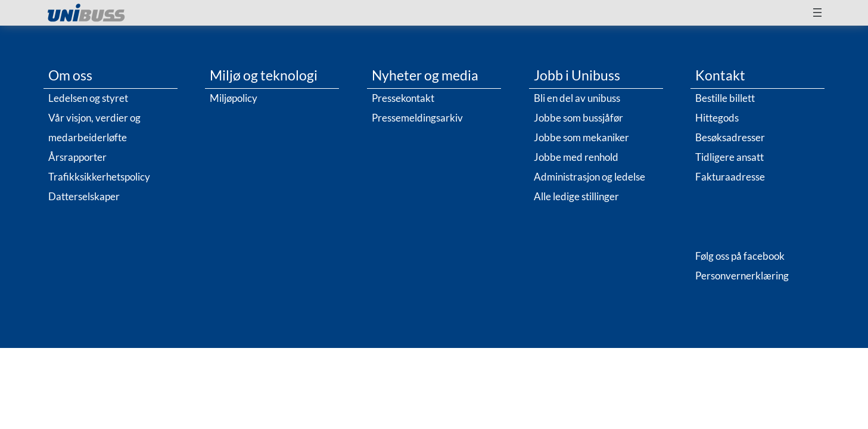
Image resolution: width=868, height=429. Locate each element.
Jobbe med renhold (576, 157)
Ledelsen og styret (88, 98)
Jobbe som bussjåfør (578, 118)
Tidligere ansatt (729, 157)
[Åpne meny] (817, 13)
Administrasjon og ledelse (589, 177)
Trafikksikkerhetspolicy (99, 177)
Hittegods (717, 118)
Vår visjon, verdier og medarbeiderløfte (94, 128)
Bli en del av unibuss (577, 98)
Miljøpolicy (234, 98)
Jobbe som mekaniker (581, 137)
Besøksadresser (730, 137)
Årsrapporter (77, 157)
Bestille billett (725, 98)
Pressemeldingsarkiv (417, 118)
